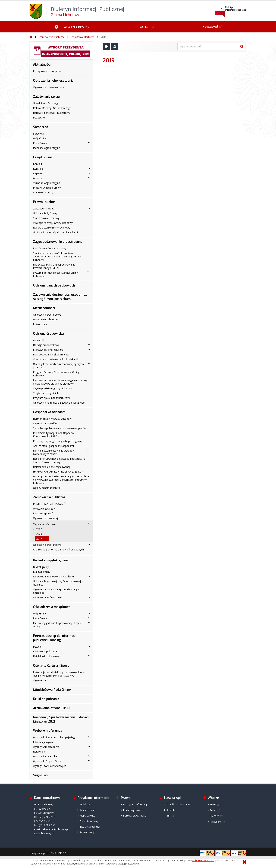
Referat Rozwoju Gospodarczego (52, 108)
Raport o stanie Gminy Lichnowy (52, 228)
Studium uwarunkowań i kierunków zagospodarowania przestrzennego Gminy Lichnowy (57, 256)
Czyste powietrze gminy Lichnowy (52, 388)
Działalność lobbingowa (47, 656)
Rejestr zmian (87, 810)
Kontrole (38, 169)
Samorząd (41, 127)
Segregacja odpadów (45, 423)
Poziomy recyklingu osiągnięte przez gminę (58, 441)
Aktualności (42, 65)
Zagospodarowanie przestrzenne (58, 242)
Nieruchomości (44, 308)
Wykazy (37, 178)
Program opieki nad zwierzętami (51, 398)
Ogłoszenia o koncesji (46, 518)
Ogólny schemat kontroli (47, 488)
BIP (168, 816)
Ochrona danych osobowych (54, 285)
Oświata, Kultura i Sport (51, 666)
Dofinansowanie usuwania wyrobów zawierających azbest (54, 452)
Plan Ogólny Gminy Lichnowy (50, 248)
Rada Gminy (40, 143)
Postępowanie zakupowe (47, 71)
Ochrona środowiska (48, 334)
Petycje (37, 647)
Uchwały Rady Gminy (45, 213)
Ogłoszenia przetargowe (47, 315)
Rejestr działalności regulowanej (51, 467)
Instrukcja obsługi (90, 827)
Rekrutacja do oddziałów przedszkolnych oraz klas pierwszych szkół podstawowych (59, 674)
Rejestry (38, 173)
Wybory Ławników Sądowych (50, 766)
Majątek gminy (42, 572)
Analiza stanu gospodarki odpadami (53, 446)
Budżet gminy (41, 567)
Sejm (213, 804)
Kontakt (38, 164)
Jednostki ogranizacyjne (47, 148)
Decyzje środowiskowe (46, 345)
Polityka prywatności (135, 816)
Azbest (37, 340)
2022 (39, 529)
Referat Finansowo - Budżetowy (51, 113)
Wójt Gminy (40, 138)
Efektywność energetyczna (48, 350)
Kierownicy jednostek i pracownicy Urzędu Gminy (57, 625)
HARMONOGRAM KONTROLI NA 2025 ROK (58, 472)
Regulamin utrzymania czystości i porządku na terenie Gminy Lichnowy (59, 460)
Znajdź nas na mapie (178, 804)
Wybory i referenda (48, 731)
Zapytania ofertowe (83, 37)
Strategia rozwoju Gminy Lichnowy (53, 223)
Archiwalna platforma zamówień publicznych (58, 549)
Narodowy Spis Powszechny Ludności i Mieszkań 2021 (62, 719)
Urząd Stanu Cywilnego (46, 103)
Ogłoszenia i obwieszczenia (53, 81)
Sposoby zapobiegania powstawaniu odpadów (60, 428)
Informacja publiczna (45, 651)
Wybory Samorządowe (46, 747)
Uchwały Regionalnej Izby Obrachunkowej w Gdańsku (58, 583)
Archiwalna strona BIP (50, 708)
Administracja (87, 832)
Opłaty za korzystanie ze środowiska (54, 359)
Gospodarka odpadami (50, 412)
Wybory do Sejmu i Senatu (48, 761)
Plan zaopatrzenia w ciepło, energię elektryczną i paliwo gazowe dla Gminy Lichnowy (61, 382)
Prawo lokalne (44, 202)
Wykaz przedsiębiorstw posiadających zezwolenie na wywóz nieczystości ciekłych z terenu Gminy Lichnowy (61, 480)
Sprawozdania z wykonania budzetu (53, 576)
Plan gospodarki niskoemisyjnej (51, 354)
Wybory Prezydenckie (45, 756)
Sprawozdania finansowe (47, 597)
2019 (104, 37)
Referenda (39, 752)
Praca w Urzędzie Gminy (47, 188)
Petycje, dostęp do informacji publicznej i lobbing (55, 638)
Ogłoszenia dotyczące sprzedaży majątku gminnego (57, 591)
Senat (213, 810)
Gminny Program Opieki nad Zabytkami (55, 232)
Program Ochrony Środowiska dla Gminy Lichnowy (56, 374)
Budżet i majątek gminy (50, 560)
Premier (214, 816)
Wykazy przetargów (44, 509)
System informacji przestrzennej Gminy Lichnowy (55, 274)
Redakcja (85, 804)
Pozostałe (39, 118)
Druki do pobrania (46, 699)
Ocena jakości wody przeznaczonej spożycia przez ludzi (58, 366)
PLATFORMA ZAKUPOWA (48, 504)
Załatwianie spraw (47, 97)
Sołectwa (38, 134)
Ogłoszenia (40, 680)
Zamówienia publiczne (52, 37)
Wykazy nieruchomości (46, 319)
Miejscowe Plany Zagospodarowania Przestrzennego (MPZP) (54, 266)
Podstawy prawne (133, 810)
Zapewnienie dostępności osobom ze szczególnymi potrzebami (60, 297)
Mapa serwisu (87, 816)
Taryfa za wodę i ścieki (46, 393)
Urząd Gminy (42, 157)
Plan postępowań (43, 513)
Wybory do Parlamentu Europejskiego (55, 737)
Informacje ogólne (44, 742)
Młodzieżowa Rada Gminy (52, 690)
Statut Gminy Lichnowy (46, 218)
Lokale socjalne (42, 324)
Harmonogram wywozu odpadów (52, 419)
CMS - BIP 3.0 (59, 853)
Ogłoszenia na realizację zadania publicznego (59, 403)
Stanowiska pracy (43, 192)
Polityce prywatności (203, 860)
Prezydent (216, 822)
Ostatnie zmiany (89, 821)
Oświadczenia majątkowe (52, 607)
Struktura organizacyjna (47, 183)
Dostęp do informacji (135, 804)
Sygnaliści (41, 775)
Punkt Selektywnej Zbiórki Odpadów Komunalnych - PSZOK (54, 435)
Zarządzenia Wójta (44, 208)
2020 (39, 534)
